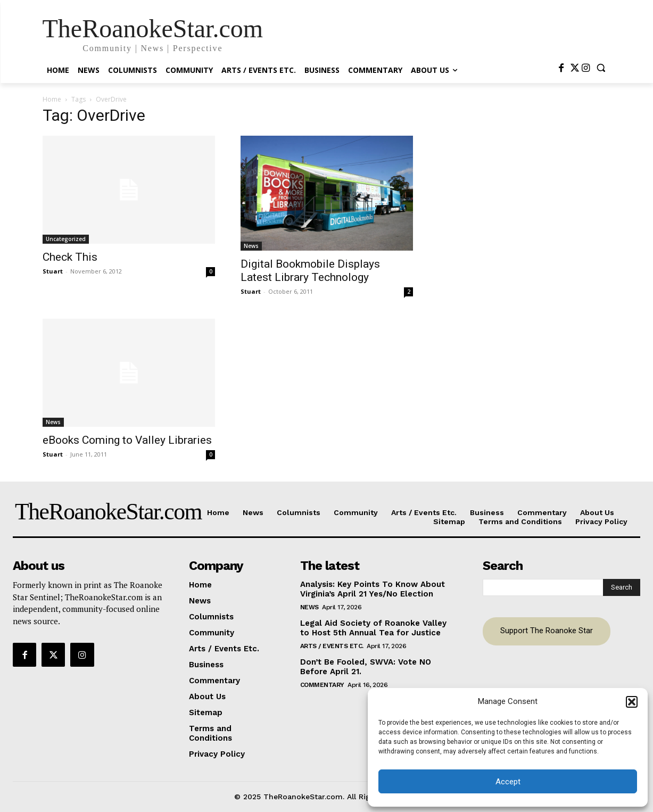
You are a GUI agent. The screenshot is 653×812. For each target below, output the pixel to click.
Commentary (322, 685)
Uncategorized (66, 239)
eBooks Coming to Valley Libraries (127, 440)
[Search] (622, 587)
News (251, 246)
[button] (632, 702)
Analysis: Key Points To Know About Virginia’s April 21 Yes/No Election (373, 589)
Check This (70, 257)
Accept (508, 782)
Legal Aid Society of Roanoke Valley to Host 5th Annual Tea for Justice (373, 628)
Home (52, 99)
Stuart (53, 271)
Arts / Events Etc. (332, 646)
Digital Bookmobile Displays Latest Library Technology (310, 271)
